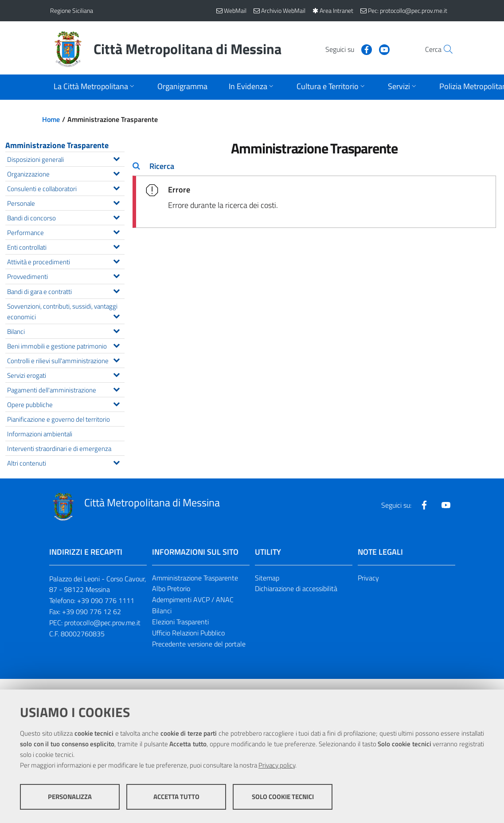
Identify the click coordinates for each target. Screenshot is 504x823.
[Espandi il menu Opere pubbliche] (116, 403)
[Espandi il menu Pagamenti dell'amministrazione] (116, 388)
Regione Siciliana (72, 10)
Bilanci (162, 611)
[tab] (314, 166)
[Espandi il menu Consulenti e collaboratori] (116, 187)
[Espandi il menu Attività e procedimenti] (116, 260)
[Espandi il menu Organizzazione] (116, 172)
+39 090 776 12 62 (92, 611)
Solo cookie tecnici (283, 797)
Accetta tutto (176, 797)
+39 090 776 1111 (106, 600)
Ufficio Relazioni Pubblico (188, 633)
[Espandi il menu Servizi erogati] (116, 374)
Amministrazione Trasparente (57, 145)
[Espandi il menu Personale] (116, 202)
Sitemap (267, 578)
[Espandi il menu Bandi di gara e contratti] (116, 290)
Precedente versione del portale (199, 644)
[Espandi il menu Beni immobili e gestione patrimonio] (116, 345)
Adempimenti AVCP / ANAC (193, 600)
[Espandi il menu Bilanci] (116, 330)
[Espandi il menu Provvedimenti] (116, 275)
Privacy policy (277, 765)
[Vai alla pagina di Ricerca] (444, 49)
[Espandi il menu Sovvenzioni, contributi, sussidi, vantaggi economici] (116, 315)
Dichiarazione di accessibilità (296, 588)
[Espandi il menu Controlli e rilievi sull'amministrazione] (116, 359)
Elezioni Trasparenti (180, 622)
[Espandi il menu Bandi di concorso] (116, 216)
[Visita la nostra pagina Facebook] (348, 49)
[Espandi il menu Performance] (116, 231)
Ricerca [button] (162, 166)
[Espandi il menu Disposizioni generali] (116, 158)
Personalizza (70, 797)
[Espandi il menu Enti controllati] (116, 246)
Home (51, 119)
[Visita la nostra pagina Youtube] (365, 49)
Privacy (368, 578)
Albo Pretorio (171, 588)
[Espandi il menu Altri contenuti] (116, 462)
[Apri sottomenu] (95, 87)
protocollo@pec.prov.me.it (102, 623)
